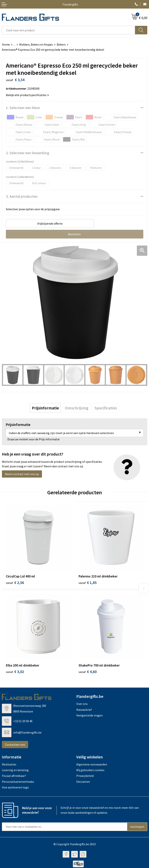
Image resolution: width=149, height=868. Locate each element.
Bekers (61, 44)
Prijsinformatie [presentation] (45, 408)
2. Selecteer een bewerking (28, 153)
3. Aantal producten (22, 196)
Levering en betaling (15, 771)
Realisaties (9, 765)
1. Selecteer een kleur (23, 108)
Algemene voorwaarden (92, 765)
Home (6, 44)
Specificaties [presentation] (106, 408)
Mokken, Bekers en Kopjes (36, 44)
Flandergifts (70, 4)
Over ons (82, 705)
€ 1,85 (88, 582)
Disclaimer (83, 782)
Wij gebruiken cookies (90, 771)
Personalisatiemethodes (18, 782)
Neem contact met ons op (22, 474)
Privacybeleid (85, 777)
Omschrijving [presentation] (77, 408)
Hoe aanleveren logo (15, 788)
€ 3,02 (15, 673)
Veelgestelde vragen (89, 716)
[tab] (45, 408)
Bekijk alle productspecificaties (27, 95)
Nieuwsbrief (84, 710)
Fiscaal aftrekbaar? (14, 777)
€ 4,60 (88, 673)
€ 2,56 (15, 582)
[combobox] (69, 30)
